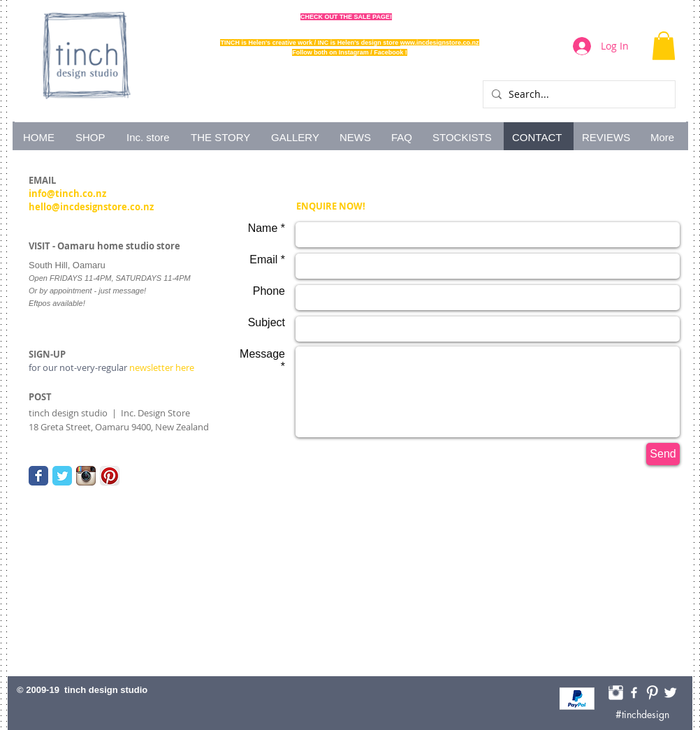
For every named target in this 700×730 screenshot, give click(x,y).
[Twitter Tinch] (670, 693)
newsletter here (111, 367)
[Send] (663, 454)
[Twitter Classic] (62, 476)
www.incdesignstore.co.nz (440, 43)
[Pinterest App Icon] (110, 476)
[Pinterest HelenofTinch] (652, 693)
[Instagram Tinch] (616, 693)
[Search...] (577, 94)
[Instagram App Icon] (86, 476)
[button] (664, 46)
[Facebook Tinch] (634, 693)
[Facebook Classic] (38, 476)
